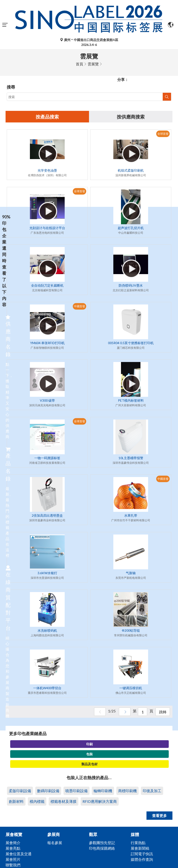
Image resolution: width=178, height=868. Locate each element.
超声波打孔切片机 (131, 228)
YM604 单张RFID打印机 (47, 343)
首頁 (79, 64)
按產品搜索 (47, 117)
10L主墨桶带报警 (131, 458)
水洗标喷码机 (47, 630)
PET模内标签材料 (131, 400)
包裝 (89, 754)
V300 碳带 (47, 400)
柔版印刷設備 (20, 791)
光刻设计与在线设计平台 (47, 228)
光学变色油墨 (47, 170)
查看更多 (159, 815)
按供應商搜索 (131, 117)
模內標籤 (37, 801)
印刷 (89, 744)
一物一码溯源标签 (47, 458)
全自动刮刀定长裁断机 (47, 285)
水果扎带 (131, 515)
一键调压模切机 (131, 688)
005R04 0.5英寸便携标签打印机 (131, 343)
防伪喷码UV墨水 (131, 285)
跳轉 (163, 712)
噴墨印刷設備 (76, 791)
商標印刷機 (127, 791)
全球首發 (163, 134)
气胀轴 (131, 573)
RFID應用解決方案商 (100, 801)
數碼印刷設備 (48, 791)
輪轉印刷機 (103, 791)
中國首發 (79, 306)
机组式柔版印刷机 (131, 170)
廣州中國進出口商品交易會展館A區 (89, 40)
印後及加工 (152, 791)
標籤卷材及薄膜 (64, 801)
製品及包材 (89, 764)
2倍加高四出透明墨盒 (47, 515)
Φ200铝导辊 (131, 630)
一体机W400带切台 (47, 688)
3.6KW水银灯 (47, 573)
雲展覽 (93, 64)
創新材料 (16, 801)
